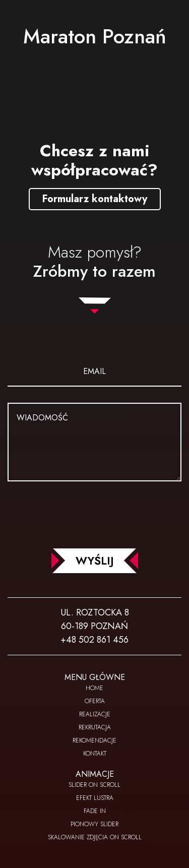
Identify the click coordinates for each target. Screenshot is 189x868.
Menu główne (95, 677)
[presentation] (95, 513)
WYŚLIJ (95, 561)
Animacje (95, 774)
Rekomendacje (94, 740)
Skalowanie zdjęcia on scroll (95, 837)
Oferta (95, 701)
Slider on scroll (94, 785)
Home (94, 688)
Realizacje (95, 714)
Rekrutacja (95, 727)
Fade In (95, 811)
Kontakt (95, 754)
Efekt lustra (95, 798)
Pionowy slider (94, 824)
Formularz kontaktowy (95, 199)
